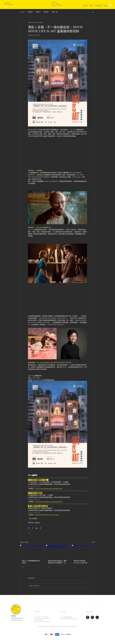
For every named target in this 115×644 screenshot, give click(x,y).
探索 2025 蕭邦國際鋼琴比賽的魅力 (31, 562)
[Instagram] (92, 617)
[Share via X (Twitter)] (33, 528)
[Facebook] (88, 617)
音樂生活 (38, 12)
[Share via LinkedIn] (37, 528)
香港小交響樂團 (33, 519)
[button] (85, 5)
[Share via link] (40, 528)
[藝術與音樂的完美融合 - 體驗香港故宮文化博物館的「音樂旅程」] (58, 551)
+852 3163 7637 (67, 617)
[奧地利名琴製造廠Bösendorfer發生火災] (83, 551)
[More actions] (86, 23)
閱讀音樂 (30, 12)
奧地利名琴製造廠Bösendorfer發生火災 (81, 562)
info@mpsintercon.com (71, 619)
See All (93, 542)
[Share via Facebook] (29, 528)
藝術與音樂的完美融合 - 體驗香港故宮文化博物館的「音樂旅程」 (57, 562)
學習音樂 (46, 12)
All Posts (22, 12)
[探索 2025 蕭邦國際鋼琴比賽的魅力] (32, 551)
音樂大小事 (55, 12)
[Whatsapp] (97, 617)
